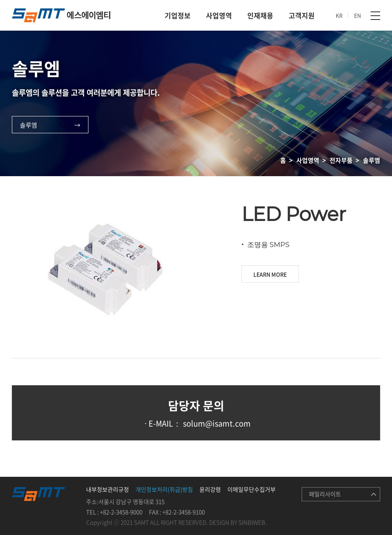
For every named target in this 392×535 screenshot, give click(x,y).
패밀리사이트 (325, 494)
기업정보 (178, 16)
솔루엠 (29, 125)
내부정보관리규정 (108, 489)
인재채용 (260, 16)
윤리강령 (210, 489)
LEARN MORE (270, 274)
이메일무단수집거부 (252, 489)
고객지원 (302, 16)
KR (339, 15)
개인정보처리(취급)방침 (164, 489)
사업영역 (219, 16)
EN (358, 15)
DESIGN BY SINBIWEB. (238, 522)
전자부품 (341, 160)
